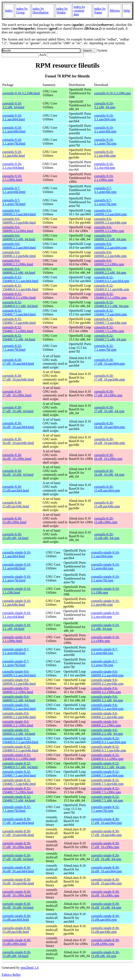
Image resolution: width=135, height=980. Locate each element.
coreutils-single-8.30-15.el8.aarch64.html (17, 918)
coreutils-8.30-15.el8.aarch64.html (16, 489)
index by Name (100, 11)
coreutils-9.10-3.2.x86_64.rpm (105, 105)
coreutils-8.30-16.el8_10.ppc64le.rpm (110, 441)
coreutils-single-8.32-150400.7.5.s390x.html (18, 790)
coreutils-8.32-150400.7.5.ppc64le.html (19, 321)
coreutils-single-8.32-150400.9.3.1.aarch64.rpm (108, 740)
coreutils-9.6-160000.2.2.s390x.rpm (109, 262)
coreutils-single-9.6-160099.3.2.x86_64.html (19, 698)
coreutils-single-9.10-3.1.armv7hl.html (17, 578)
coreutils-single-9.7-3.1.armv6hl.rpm (104, 651)
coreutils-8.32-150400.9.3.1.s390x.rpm (110, 296)
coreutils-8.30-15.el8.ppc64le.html (16, 504)
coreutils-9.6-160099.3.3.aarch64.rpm (110, 212)
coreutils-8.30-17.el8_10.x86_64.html (18, 409)
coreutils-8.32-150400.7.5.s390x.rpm (109, 329)
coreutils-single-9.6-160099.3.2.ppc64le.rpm (107, 682)
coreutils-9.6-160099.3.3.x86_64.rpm (110, 237)
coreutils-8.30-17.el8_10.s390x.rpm (108, 393)
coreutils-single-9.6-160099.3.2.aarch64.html (19, 673)
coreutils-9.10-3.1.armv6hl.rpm (105, 129)
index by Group (22, 11)
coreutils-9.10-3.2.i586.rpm (112, 93)
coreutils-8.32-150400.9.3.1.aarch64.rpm (112, 279)
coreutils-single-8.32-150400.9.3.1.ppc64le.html (20, 749)
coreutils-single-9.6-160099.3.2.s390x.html (18, 690)
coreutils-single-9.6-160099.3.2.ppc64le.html (19, 682)
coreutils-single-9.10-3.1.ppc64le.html (17, 603)
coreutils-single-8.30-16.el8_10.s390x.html (17, 894)
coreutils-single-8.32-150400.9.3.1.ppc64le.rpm (108, 749)
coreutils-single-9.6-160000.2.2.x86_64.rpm (107, 732)
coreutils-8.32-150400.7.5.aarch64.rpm (110, 312)
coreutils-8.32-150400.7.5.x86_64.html (19, 337)
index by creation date (79, 11)
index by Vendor (62, 11)
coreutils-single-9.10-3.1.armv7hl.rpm (105, 578)
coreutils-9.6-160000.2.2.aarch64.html (19, 246)
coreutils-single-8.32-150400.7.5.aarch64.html (19, 774)
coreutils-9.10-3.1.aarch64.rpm (105, 117)
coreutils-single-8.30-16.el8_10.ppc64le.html (18, 881)
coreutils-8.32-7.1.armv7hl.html (14, 348)
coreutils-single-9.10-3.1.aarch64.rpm (105, 554)
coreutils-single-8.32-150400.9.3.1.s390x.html (19, 757)
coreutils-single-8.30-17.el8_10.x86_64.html (18, 857)
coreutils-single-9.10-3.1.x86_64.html (17, 627)
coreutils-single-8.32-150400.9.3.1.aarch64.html (20, 740)
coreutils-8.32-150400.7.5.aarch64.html (19, 312)
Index (9, 11)
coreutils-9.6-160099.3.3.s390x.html (18, 229)
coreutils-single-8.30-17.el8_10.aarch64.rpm (106, 821)
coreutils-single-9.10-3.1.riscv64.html (17, 615)
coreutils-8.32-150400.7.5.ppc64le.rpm (110, 321)
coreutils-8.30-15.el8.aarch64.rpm (107, 489)
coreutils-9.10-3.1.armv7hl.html (14, 142)
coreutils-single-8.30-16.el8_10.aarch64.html (18, 869)
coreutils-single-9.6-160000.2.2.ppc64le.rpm (107, 715)
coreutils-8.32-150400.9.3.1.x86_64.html (20, 304)
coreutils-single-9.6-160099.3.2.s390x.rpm (106, 690)
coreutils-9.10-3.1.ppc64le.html (14, 154)
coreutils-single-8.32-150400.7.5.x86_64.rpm (107, 799)
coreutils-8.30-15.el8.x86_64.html (15, 536)
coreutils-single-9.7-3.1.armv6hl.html (16, 651)
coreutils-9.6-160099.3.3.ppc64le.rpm (110, 221)
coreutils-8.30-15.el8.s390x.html (14, 520)
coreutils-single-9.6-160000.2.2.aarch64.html (19, 707)
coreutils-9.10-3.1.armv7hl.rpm (105, 142)
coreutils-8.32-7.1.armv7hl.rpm (105, 348)
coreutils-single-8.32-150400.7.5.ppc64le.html (19, 782)
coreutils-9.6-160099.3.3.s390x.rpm (109, 229)
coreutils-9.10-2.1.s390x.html (12, 178)
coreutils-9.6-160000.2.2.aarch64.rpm (110, 246)
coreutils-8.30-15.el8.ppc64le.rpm (107, 504)
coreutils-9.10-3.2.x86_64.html (13, 105)
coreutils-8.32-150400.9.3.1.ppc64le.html (20, 287)
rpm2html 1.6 (30, 968)
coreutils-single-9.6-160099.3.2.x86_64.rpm (107, 698)
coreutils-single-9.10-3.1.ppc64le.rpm (105, 603)
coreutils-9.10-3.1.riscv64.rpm (105, 166)
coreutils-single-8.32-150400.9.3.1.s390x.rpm (107, 757)
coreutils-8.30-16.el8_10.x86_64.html (18, 473)
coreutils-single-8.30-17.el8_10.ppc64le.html (18, 833)
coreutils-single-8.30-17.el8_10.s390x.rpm (105, 845)
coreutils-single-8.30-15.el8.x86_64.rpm (105, 954)
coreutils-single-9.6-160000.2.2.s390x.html (18, 723)
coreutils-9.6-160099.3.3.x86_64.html (19, 237)
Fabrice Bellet (11, 975)
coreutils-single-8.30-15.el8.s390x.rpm (105, 942)
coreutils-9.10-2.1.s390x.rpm (104, 178)
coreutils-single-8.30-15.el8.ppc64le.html (17, 930)
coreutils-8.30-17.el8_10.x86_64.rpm (109, 409)
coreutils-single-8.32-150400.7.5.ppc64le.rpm (107, 782)
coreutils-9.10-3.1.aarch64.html (14, 117)
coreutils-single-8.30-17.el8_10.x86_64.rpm (106, 857)
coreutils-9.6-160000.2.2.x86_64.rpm (110, 271)
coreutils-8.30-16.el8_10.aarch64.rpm (110, 425)
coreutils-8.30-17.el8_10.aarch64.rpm (110, 362)
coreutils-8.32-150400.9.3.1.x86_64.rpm (111, 304)
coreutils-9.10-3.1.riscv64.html (13, 166)
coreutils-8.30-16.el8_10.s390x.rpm (108, 457)
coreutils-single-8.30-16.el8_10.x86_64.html (18, 906)
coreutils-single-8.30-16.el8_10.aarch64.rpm (106, 869)
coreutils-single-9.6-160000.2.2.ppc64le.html (19, 715)
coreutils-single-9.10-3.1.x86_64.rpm (105, 627)
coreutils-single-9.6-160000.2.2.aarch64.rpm (107, 707)
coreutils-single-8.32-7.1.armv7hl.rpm (105, 809)
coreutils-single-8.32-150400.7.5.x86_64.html (19, 799)
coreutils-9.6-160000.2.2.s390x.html (18, 262)
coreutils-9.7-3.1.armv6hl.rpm (105, 190)
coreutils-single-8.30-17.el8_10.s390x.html (17, 845)
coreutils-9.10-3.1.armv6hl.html (14, 129)
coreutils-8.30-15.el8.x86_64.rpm (107, 536)
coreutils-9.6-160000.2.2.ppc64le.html (19, 254)
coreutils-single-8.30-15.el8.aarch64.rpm (105, 918)
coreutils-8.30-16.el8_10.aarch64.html (18, 425)
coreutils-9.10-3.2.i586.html (21, 93)
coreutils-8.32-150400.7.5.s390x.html (18, 329)
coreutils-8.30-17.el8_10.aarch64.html (18, 362)
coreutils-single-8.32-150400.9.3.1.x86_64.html (20, 765)
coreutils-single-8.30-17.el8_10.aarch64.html (18, 821)
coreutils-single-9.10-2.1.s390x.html (17, 639)
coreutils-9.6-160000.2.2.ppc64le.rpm (110, 254)
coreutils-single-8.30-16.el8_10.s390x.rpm (105, 894)
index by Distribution (40, 11)
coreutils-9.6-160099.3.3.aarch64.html (19, 212)
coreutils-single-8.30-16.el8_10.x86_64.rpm (106, 906)
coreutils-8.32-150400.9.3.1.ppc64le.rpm (112, 287)
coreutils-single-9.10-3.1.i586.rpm (105, 591)
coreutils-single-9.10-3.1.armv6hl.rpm (105, 566)
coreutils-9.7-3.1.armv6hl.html (14, 190)
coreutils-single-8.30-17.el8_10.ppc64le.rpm (106, 833)
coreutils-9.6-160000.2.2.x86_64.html (19, 271)
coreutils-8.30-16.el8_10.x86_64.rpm (109, 473)
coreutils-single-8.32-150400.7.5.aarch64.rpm (107, 774)
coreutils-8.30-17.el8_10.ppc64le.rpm (110, 378)
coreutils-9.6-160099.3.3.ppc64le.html (19, 221)
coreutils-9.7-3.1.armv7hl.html (14, 202)
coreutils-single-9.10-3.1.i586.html (17, 591)
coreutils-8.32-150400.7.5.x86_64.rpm (110, 337)
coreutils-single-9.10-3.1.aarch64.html (17, 554)
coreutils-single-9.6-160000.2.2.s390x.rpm (106, 723)
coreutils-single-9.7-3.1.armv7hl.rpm (104, 663)
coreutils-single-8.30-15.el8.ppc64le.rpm (105, 930)
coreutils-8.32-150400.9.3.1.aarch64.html (20, 279)
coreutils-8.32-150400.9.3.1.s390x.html (19, 296)
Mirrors (115, 11)
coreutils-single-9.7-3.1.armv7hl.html (16, 663)
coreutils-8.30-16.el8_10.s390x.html (17, 457)
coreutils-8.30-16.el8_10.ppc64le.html (18, 441)
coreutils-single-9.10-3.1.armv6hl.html (17, 566)
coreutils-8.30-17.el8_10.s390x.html (17, 393)
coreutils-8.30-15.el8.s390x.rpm (106, 520)
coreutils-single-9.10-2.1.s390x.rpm (105, 639)
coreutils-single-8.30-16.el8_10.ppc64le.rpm (106, 881)
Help (127, 11)
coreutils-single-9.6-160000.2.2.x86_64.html (19, 732)
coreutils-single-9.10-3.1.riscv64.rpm (105, 615)
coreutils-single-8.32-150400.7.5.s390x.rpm (106, 790)
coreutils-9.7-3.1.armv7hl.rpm (105, 202)
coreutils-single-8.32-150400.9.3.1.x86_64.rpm (108, 765)
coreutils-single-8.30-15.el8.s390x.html (17, 942)
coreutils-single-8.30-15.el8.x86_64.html (17, 954)
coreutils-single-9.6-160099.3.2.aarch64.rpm (107, 673)
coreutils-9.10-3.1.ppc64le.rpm (105, 154)
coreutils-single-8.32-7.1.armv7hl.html (17, 809)
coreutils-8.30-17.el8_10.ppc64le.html (18, 378)
